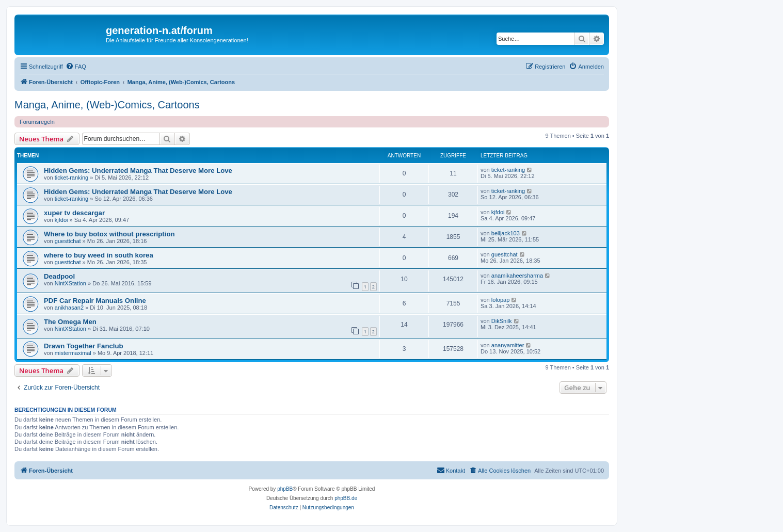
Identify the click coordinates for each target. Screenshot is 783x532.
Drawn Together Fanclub (84, 346)
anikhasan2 (69, 308)
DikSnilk (502, 321)
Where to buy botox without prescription (109, 234)
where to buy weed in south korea (99, 255)
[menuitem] (76, 67)
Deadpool (59, 276)
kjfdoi (61, 220)
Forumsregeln (37, 122)
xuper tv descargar (74, 213)
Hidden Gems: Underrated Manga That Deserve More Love (138, 171)
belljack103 (506, 233)
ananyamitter (508, 345)
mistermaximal (73, 353)
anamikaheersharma (517, 276)
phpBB (285, 489)
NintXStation (70, 283)
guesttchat (68, 241)
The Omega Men (70, 322)
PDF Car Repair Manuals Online (95, 301)
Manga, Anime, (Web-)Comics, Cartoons (107, 105)
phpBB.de (346, 498)
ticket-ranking (71, 178)
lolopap (500, 300)
